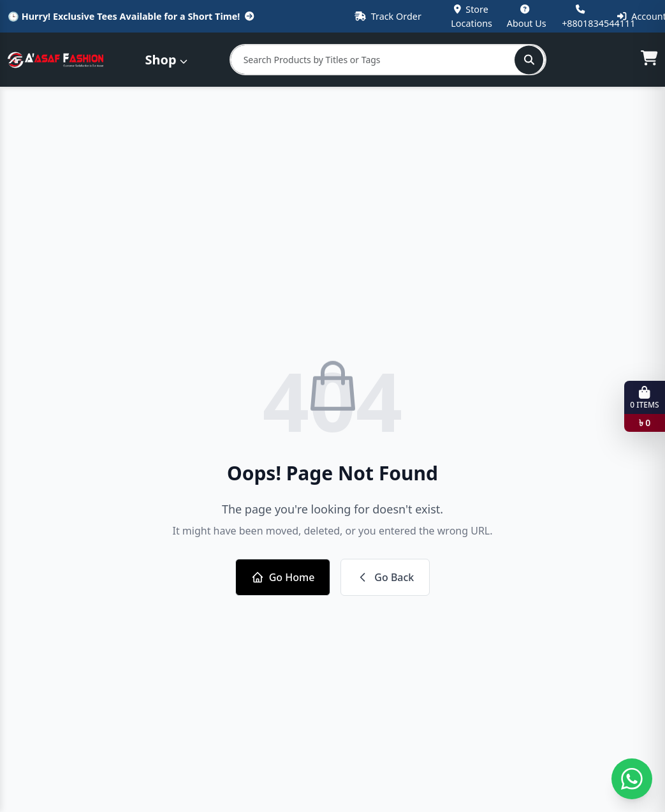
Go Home (283, 577)
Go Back (385, 577)
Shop (166, 60)
